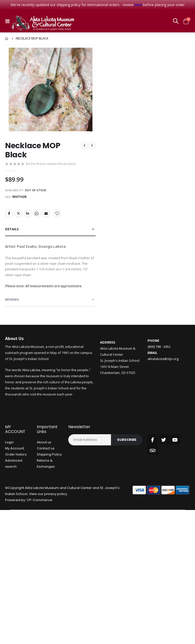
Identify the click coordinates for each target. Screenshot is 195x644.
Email (47, 215)
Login (9, 448)
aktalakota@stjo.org (163, 365)
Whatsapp (38, 215)
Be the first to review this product (51, 164)
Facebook (9, 215)
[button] (91, 130)
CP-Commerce (39, 506)
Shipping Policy (49, 460)
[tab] (50, 231)
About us (44, 448)
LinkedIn (28, 215)
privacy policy (56, 500)
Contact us (46, 454)
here (138, 5)
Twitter (19, 215)
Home (7, 39)
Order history (16, 460)
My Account (15, 454)
